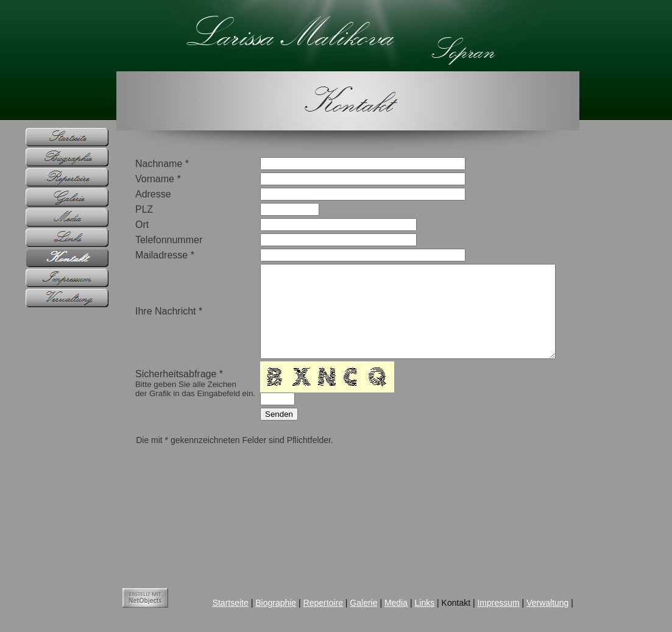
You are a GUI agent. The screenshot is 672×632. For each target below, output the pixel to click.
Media (378, 616)
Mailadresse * (147, 255)
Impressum (481, 616)
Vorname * (140, 179)
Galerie (346, 616)
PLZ (126, 209)
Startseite (213, 616)
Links (407, 616)
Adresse (136, 194)
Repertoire (306, 616)
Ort (124, 225)
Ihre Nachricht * (151, 320)
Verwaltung (530, 616)
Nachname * (144, 164)
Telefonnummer (151, 240)
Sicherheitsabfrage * (178, 402)
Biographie (258, 616)
